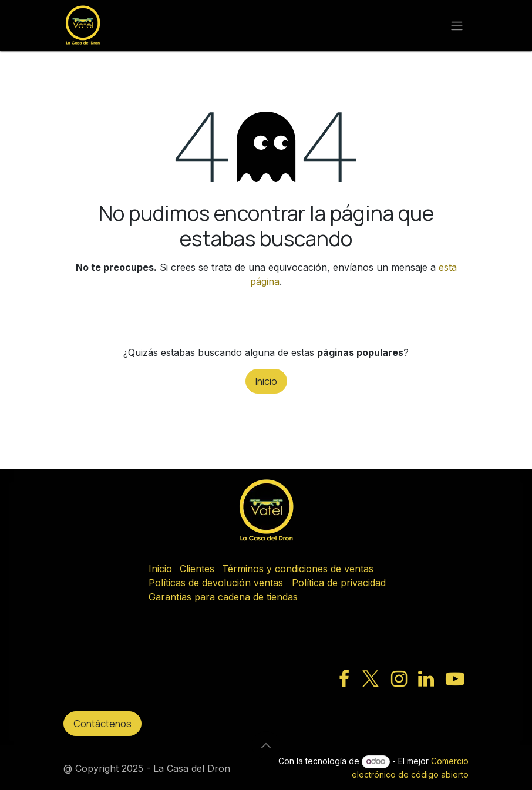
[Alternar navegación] (457, 25)
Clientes (197, 569)
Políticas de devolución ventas (216, 583)
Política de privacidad (339, 583)
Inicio (266, 381)
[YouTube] (455, 679)
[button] (266, 745)
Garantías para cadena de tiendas (223, 597)
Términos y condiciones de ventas (298, 569)
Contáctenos (102, 724)
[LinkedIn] (426, 679)
